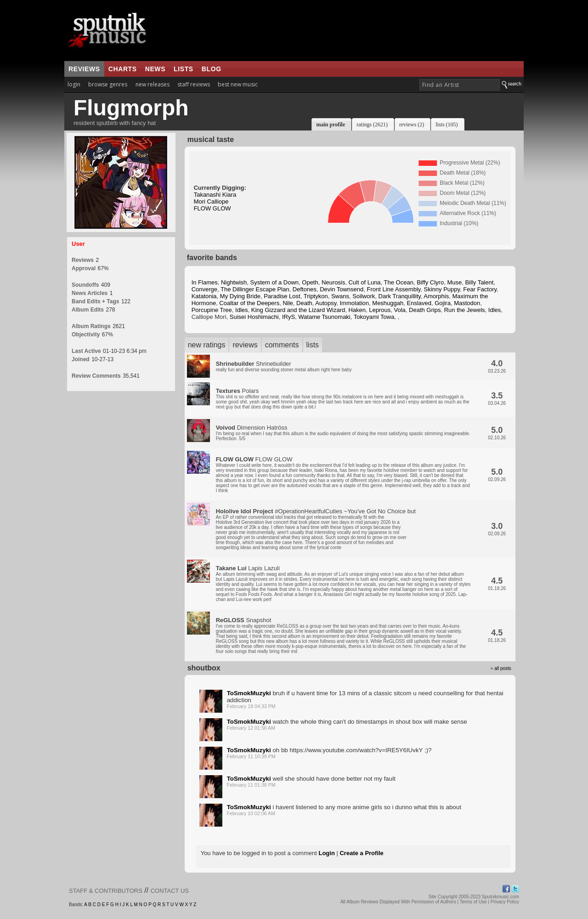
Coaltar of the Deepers (249, 303)
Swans (340, 296)
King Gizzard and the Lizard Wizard (298, 310)
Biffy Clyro (430, 282)
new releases (153, 84)
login (74, 84)
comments (282, 345)
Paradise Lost (282, 296)
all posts (503, 668)
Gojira (443, 303)
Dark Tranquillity (400, 296)
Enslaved (419, 303)
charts (123, 69)
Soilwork (364, 296)
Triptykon (316, 296)
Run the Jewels (465, 310)
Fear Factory (480, 289)
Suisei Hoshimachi (254, 317)
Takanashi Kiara (215, 195)
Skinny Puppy (442, 289)
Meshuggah (388, 303)
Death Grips (425, 310)
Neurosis (333, 282)
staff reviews (194, 84)
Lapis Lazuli (343, 583)
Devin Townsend (342, 289)
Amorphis (436, 296)
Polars (343, 398)
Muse (454, 282)
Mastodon (467, 303)
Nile (288, 303)
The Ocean (399, 282)
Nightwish (234, 282)
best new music (238, 84)
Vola (400, 310)
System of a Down (275, 282)
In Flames (205, 282)
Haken (357, 310)
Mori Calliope (211, 201)
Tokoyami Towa (374, 317)
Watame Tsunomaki (324, 317)
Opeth (310, 282)
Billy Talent (479, 282)
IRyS (288, 317)
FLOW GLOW (212, 208)
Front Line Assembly (394, 289)
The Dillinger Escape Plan (255, 289)
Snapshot (341, 635)
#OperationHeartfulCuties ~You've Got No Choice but (316, 529)
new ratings (207, 345)
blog (212, 69)
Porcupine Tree (212, 310)
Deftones (305, 289)
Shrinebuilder (284, 366)
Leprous (380, 310)
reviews (84, 69)
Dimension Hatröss (343, 433)
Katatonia (204, 296)
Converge (204, 289)
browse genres (108, 84)
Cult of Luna (364, 282)
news (155, 69)
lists (184, 69)
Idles (241, 310)
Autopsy (326, 303)
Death (304, 303)
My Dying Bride (240, 296)
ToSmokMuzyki (249, 693)
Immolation (355, 303)
